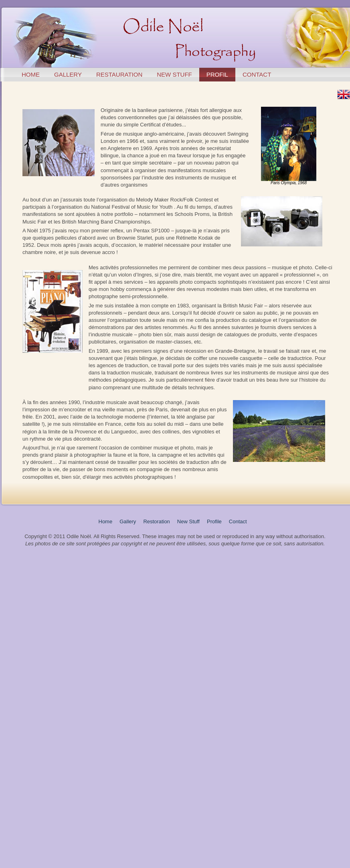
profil (217, 74)
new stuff (174, 74)
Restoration (156, 521)
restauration (119, 74)
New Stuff (188, 521)
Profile (214, 521)
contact (257, 74)
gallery (68, 74)
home (31, 74)
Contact (238, 521)
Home (106, 521)
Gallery (128, 521)
